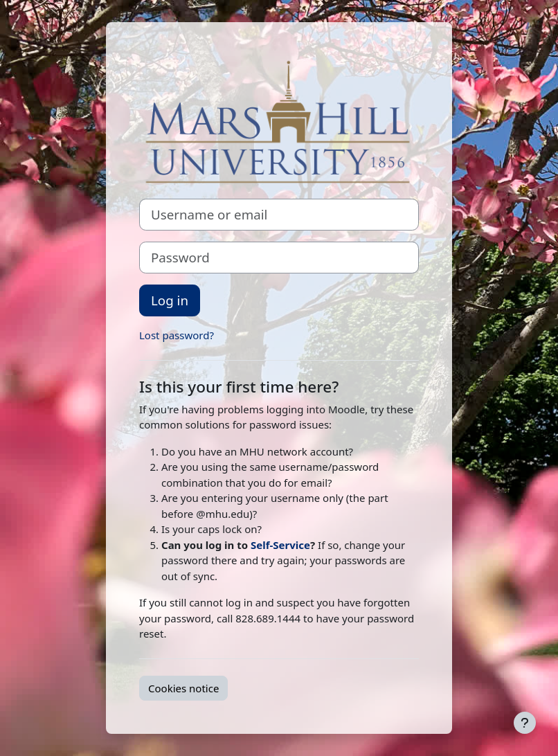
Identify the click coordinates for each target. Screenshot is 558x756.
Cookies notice (183, 688)
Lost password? (177, 335)
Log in (170, 300)
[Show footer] (525, 723)
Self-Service (280, 545)
